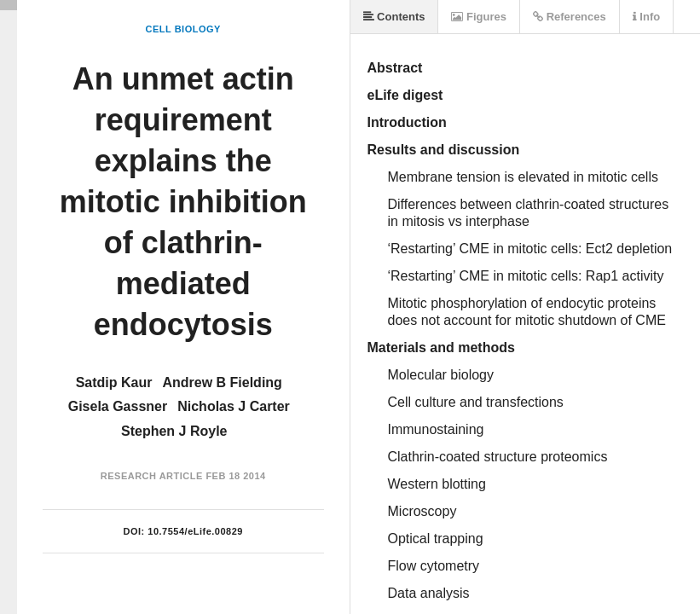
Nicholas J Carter (234, 406)
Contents (394, 17)
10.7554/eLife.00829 (195, 531)
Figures (479, 17)
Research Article (152, 476)
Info (646, 17)
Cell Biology (183, 29)
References (570, 17)
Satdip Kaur (114, 382)
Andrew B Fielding (222, 382)
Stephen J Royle (174, 431)
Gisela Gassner (118, 406)
